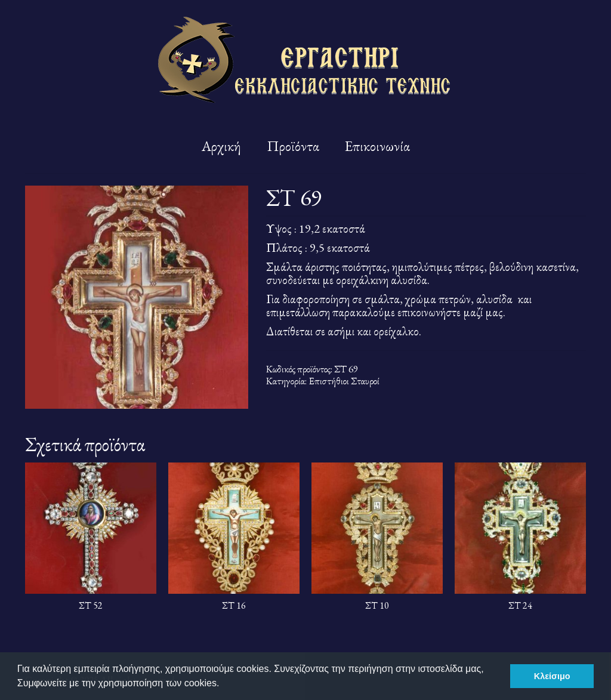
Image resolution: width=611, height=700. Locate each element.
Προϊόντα (293, 146)
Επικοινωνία (377, 146)
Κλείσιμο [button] (552, 676)
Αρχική (221, 146)
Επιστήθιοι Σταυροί (344, 381)
